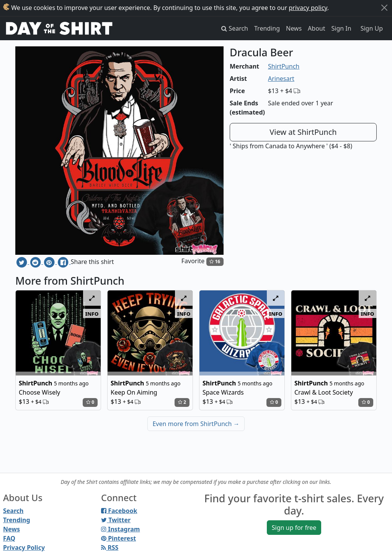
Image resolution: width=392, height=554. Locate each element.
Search (13, 511)
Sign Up (372, 28)
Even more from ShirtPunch (196, 424)
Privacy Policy (24, 547)
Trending (267, 28)
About (316, 28)
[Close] (384, 8)
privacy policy (308, 8)
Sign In (341, 28)
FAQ (9, 538)
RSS (110, 547)
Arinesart (281, 79)
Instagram (120, 529)
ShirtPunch (284, 66)
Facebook (119, 511)
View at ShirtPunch (303, 132)
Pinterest (118, 538)
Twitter (116, 520)
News (294, 28)
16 (215, 261)
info (92, 313)
